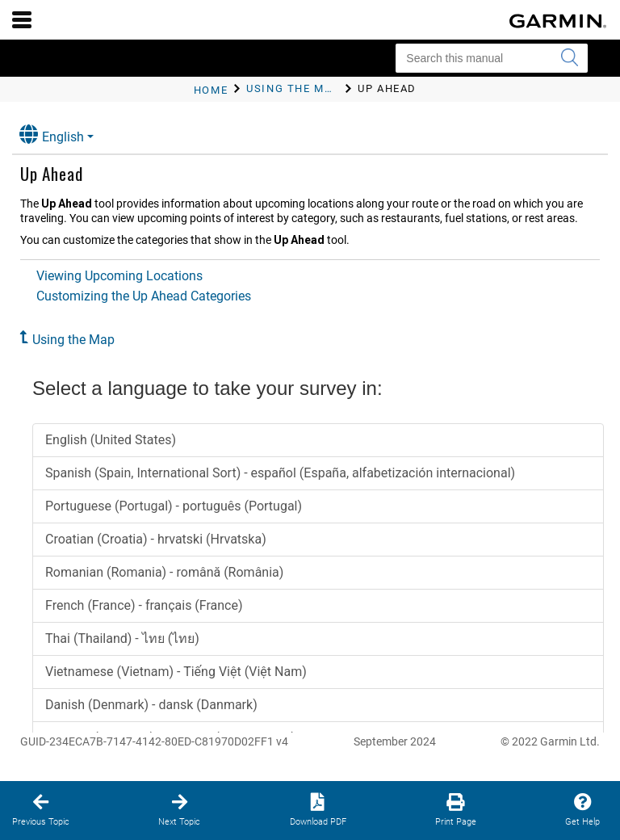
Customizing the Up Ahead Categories (144, 296)
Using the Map (73, 340)
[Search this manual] (492, 58)
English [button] (52, 134)
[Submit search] (569, 58)
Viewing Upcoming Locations (119, 276)
